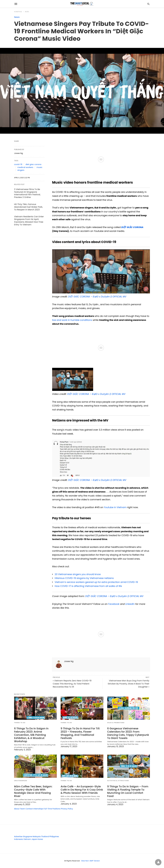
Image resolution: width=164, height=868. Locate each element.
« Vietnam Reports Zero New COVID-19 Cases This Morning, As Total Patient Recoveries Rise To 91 (72, 684)
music (39, 167)
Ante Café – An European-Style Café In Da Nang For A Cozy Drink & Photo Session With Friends (82, 790)
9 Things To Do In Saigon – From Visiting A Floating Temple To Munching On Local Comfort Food (128, 791)
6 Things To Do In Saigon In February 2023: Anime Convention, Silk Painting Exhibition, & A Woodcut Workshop (31, 735)
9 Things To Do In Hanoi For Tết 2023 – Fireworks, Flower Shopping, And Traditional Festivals (80, 733)
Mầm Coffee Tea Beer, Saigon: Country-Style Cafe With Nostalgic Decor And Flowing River (33, 791)
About (17, 809)
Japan (34, 839)
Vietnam (27, 839)
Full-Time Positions (52, 809)
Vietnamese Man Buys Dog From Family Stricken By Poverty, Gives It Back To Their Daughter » (129, 684)
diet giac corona (33, 164)
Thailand (45, 837)
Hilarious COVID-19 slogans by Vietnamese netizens (84, 578)
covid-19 (18, 164)
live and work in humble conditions (72, 320)
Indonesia (19, 839)
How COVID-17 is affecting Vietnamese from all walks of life (88, 586)
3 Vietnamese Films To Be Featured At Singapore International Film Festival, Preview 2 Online (27, 193)
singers (21, 170)
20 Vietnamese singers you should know (78, 574)
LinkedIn (130, 604)
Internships (38, 809)
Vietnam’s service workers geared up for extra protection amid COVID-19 (96, 582)
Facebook (114, 604)
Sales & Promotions (116, 723)
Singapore (28, 837)
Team (23, 809)
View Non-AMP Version (90, 861)
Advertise (18, 837)
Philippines (54, 837)
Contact (29, 809)
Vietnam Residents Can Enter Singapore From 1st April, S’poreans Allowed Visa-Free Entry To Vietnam (29, 221)
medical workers (25, 167)
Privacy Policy (67, 809)
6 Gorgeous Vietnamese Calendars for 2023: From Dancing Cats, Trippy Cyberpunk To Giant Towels (128, 733)
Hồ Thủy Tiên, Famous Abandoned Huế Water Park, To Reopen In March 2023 (28, 207)
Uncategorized (21, 781)
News (27, 12)
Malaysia (37, 837)
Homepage (18, 12)
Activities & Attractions (118, 781)
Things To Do (20, 723)
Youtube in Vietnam (115, 507)
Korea (40, 839)
